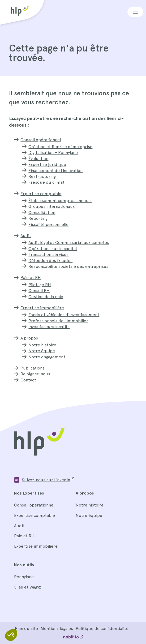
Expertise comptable (41, 194)
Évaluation (38, 159)
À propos (29, 338)
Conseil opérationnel (41, 140)
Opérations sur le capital (53, 249)
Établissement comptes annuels (60, 201)
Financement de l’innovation (55, 171)
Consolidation (42, 212)
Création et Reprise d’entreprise (60, 147)
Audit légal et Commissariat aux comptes (69, 242)
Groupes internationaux (51, 206)
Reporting (38, 218)
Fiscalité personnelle (48, 224)
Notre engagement (47, 357)
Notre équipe (42, 351)
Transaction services (48, 254)
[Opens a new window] (44, 480)
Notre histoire (42, 345)
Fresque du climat (46, 182)
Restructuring (42, 176)
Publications (33, 368)
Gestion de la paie (46, 297)
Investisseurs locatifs (49, 327)
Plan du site (26, 628)
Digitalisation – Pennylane (53, 153)
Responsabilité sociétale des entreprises (68, 266)
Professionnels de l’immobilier (58, 321)
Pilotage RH (40, 285)
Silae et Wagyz (27, 587)
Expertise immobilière (42, 308)
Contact (28, 380)
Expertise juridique (47, 164)
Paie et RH (31, 278)
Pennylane (24, 577)
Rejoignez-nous (35, 374)
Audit (26, 236)
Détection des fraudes (50, 261)
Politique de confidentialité (102, 628)
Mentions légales (57, 628)
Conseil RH (39, 291)
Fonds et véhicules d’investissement (64, 315)
